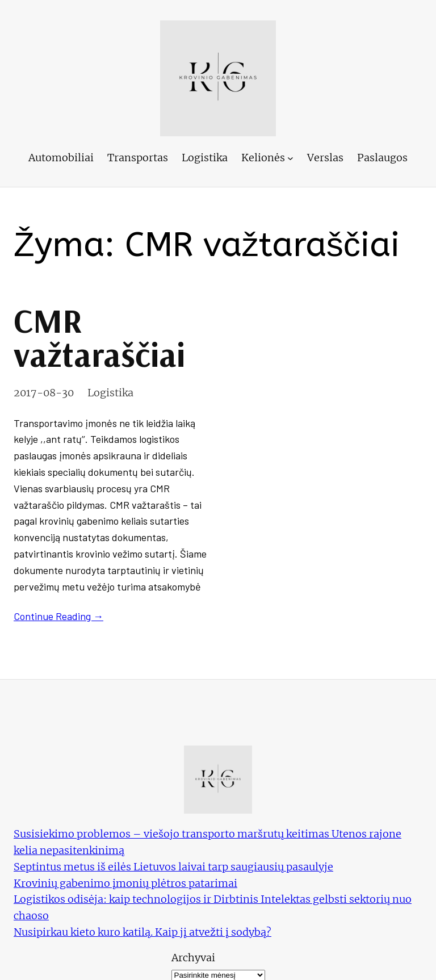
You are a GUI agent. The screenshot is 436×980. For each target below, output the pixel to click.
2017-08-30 (44, 393)
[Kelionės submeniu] (290, 158)
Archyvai (193, 958)
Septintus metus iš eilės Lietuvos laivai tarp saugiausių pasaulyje (173, 867)
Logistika (110, 393)
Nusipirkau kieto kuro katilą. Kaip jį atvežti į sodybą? (142, 932)
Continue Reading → (58, 616)
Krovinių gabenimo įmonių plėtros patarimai (125, 883)
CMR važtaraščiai (99, 337)
